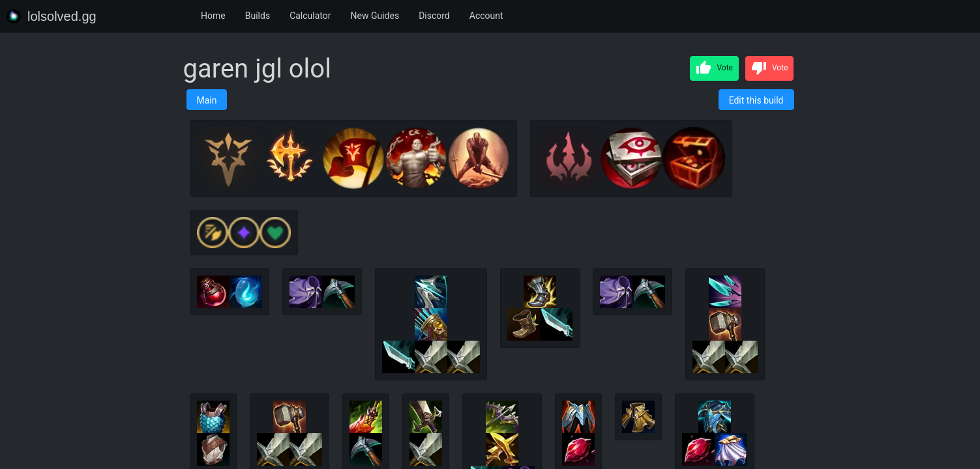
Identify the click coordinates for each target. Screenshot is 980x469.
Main (207, 100)
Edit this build (756, 100)
